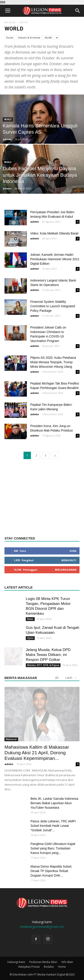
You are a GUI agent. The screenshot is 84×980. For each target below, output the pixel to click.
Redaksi (49, 967)
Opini (30, 638)
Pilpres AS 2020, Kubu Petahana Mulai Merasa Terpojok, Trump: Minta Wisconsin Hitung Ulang (53, 362)
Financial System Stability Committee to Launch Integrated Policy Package (53, 306)
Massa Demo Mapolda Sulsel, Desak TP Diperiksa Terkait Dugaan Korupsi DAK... (51, 871)
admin (7, 139)
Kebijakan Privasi (29, 967)
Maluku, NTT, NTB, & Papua (43, 665)
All (57, 678)
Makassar (11, 739)
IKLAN (48, 38)
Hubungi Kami (16, 962)
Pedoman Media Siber (43, 962)
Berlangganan (66, 570)
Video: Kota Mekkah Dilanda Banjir (54, 233)
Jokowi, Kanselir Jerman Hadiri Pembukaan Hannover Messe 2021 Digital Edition (55, 259)
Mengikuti (69, 560)
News (30, 619)
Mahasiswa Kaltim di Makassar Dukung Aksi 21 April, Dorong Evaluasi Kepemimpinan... (37, 753)
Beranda (10, 22)
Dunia (10, 38)
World (8, 119)
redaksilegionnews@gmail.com (42, 927)
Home (62, 967)
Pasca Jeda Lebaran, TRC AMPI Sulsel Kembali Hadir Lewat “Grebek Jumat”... (53, 826)
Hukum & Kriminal (29, 38)
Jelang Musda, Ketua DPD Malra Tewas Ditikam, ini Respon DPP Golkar (48, 655)
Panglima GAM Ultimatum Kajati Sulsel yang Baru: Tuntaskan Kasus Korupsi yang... (53, 848)
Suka (73, 551)
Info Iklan (67, 962)
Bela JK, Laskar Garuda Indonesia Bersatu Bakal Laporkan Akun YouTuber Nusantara (54, 803)
